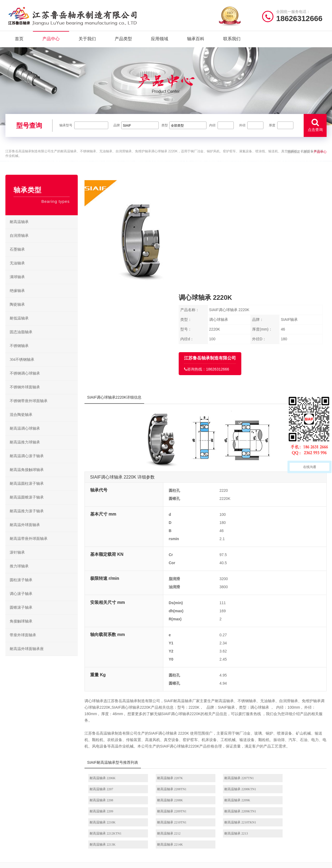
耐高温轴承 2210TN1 (173, 717)
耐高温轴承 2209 (170, 706)
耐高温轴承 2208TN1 (115, 695)
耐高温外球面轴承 (25, 533)
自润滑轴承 (19, 243)
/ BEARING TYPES (195, 780)
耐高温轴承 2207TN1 (231, 684)
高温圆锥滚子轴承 (185, 819)
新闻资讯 (96, 819)
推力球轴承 (19, 574)
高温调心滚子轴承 (185, 811)
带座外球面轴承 (23, 643)
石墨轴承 (17, 257)
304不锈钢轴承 (22, 367)
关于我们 (87, 40)
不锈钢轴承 (19, 354)
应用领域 (160, 40)
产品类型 (123, 40)
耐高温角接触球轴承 (27, 478)
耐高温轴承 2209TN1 (231, 706)
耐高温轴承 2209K (113, 706)
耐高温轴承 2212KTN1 (290, 717)
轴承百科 (196, 40)
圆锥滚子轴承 (21, 615)
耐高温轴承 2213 (170, 728)
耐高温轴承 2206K (113, 684)
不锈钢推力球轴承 (222, 811)
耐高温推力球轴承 (25, 450)
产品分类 (96, 811)
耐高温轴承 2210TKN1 (232, 717)
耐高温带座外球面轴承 (29, 546)
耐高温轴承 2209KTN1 (290, 706)
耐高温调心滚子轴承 (27, 464)
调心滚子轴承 (21, 602)
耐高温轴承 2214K (287, 728)
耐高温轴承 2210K (113, 717)
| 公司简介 (32, 861)
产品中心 (51, 40)
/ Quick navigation (111, 780)
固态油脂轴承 (21, 340)
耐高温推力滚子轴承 (27, 519)
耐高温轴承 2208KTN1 (174, 695)
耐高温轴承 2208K (287, 695)
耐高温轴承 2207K (171, 684)
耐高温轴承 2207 (286, 684)
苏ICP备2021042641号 (130, 861)
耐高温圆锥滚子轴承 (27, 505)
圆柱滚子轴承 (21, 588)
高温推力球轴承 (184, 803)
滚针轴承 (17, 560)
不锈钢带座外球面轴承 (29, 409)
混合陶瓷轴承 (21, 423)
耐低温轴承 (19, 326)
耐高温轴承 (19, 230)
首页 (19, 40)
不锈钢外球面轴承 (25, 395)
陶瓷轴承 (17, 312)
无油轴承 (17, 271)
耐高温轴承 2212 (112, 728)
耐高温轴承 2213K (229, 728)
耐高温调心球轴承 (25, 436)
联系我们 (232, 40)
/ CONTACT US (275, 780)
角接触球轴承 (21, 629)
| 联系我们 (50, 861)
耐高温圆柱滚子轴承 (27, 491)
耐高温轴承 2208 (228, 695)
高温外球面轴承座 (185, 828)
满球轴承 (17, 285)
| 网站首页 (14, 861)
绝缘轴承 (17, 299)
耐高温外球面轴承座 (27, 657)
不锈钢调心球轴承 (25, 381)
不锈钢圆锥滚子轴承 (223, 819)
